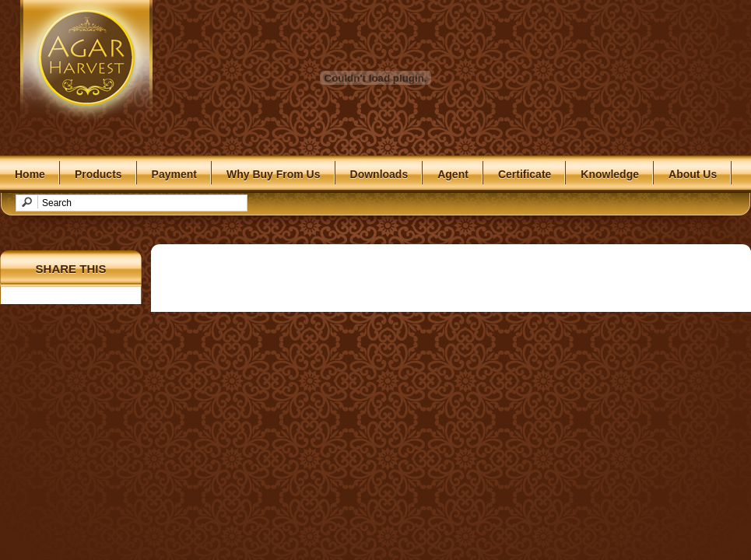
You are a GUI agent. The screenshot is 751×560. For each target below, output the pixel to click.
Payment (174, 174)
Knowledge (610, 174)
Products (98, 174)
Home (30, 174)
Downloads (379, 174)
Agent (453, 174)
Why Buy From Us (274, 174)
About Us (693, 174)
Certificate (525, 174)
